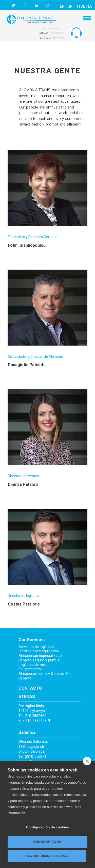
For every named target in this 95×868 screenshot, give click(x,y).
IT (77, 6)
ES (90, 6)
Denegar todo (47, 842)
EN (62, 6)
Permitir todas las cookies (47, 856)
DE (83, 6)
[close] (87, 761)
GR (70, 6)
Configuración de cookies (48, 827)
